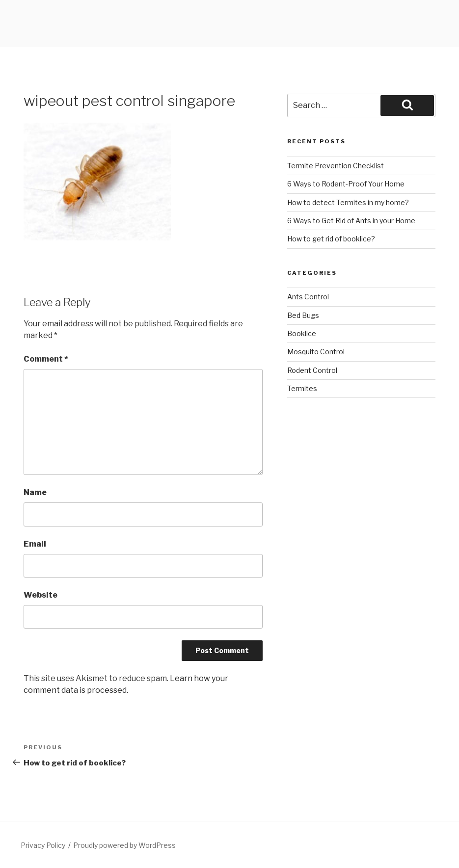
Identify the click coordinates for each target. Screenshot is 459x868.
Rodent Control (312, 370)
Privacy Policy (43, 845)
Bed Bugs (303, 315)
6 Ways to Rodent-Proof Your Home (346, 184)
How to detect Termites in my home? (348, 202)
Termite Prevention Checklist (336, 166)
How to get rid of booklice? (331, 239)
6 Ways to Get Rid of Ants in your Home (351, 221)
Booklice (302, 333)
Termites (302, 388)
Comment (46, 359)
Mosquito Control (316, 352)
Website (40, 595)
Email (35, 544)
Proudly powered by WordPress (124, 845)
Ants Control (308, 297)
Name (35, 492)
